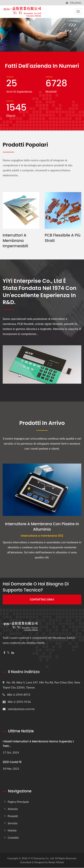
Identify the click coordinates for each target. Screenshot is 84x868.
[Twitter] (8, 653)
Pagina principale (18, 802)
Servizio (13, 823)
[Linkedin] (13, 653)
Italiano (76, 3)
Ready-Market (56, 862)
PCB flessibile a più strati (63, 238)
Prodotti (13, 816)
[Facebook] (4, 653)
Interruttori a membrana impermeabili (15, 241)
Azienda (13, 809)
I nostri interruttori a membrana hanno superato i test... (38, 744)
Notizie (12, 830)
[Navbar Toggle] (78, 11)
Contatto (13, 838)
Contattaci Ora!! (42, 599)
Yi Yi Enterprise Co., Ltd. (41, 858)
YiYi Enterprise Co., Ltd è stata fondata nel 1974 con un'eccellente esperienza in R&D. (40, 292)
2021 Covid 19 (12, 762)
